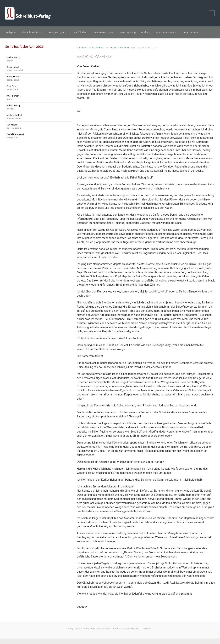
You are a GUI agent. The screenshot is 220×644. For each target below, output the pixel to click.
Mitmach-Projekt (97, 48)
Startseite (81, 48)
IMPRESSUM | (133, 629)
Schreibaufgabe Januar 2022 (121, 48)
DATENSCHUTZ (147, 629)
